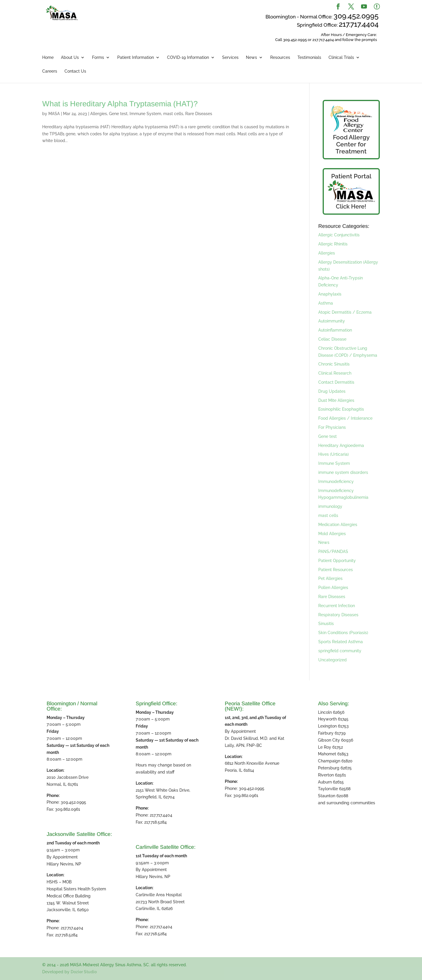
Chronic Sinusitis (334, 364)
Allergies (99, 114)
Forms (98, 58)
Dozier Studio (84, 972)
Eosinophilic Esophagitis (341, 409)
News (251, 58)
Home (48, 58)
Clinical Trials (341, 58)
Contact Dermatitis (336, 382)
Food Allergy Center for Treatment (351, 144)
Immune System (145, 114)
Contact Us (75, 71)
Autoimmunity (332, 321)
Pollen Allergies (333, 588)
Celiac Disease (332, 339)
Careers (50, 71)
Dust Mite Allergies (336, 400)
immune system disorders (343, 472)
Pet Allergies (330, 578)
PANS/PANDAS (333, 552)
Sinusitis (326, 624)
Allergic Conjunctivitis (339, 235)
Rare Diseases (199, 114)
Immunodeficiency (336, 482)
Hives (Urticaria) (333, 454)
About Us (70, 58)
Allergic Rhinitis (333, 244)
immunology (330, 506)
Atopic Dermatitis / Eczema (345, 312)
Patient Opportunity (337, 561)
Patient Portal (351, 176)
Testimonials (309, 58)
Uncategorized (332, 660)
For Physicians (332, 427)
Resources (280, 58)
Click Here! (351, 206)
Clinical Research (335, 373)
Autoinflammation (335, 330)
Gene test (118, 114)
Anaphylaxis (330, 294)
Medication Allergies (338, 525)
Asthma (326, 303)
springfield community (340, 651)
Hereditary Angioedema (341, 445)
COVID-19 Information (188, 58)
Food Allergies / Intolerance (345, 418)
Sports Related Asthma (341, 642)
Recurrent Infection (337, 606)
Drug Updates (332, 391)
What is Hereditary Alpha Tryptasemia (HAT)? (120, 104)
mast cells (173, 114)
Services (230, 58)
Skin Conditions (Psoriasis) (343, 633)
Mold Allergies (332, 534)
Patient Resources (336, 570)
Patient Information (136, 58)
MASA (54, 114)
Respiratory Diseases (338, 615)
